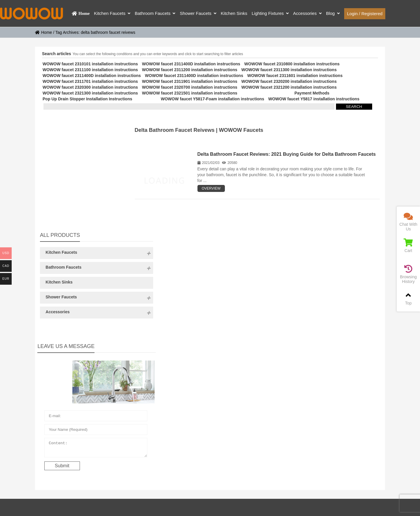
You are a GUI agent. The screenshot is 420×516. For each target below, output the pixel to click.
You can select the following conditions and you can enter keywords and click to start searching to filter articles (158, 54)
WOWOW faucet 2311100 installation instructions (90, 70)
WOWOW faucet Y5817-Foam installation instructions (212, 99)
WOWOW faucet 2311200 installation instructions (190, 70)
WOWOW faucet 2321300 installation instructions (90, 93)
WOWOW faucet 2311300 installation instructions (289, 70)
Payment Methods (312, 93)
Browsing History (408, 274)
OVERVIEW (211, 188)
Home (43, 32)
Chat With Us (408, 222)
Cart (408, 246)
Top (408, 298)
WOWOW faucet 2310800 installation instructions (292, 64)
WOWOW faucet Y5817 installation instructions (314, 99)
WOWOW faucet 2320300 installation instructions (90, 87)
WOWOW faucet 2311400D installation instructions (191, 64)
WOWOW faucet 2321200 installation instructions (289, 87)
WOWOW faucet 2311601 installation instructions (295, 76)
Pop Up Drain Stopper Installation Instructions (87, 99)
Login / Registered (365, 14)
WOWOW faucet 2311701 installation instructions (90, 81)
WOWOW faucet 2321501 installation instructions (190, 93)
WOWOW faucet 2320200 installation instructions (289, 81)
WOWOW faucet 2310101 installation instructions (90, 64)
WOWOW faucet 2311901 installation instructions (190, 81)
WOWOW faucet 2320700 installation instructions (190, 87)
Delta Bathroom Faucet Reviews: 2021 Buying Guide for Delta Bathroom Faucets (287, 154)
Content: (78, 347)
